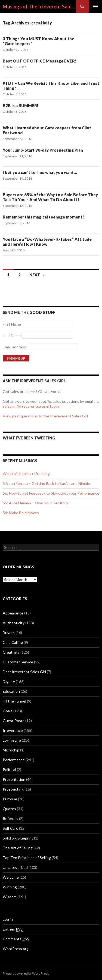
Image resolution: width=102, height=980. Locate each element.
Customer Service (18, 662)
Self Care (10, 828)
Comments (16, 939)
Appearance (13, 613)
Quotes (9, 809)
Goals (8, 711)
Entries (13, 929)
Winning (10, 887)
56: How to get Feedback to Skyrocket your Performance (51, 493)
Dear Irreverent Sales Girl (24, 672)
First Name (12, 324)
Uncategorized (15, 867)
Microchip (11, 750)
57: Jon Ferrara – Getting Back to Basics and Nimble (46, 483)
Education (11, 691)
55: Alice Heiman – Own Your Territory (35, 503)
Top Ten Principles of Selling (27, 858)
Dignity (9, 681)
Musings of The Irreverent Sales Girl (39, 7)
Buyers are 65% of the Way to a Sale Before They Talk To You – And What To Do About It (50, 197)
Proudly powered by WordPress (26, 973)
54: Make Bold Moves (21, 513)
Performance (14, 760)
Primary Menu (95, 7)
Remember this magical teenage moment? (44, 217)
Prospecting (13, 789)
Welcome (11, 877)
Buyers (9, 633)
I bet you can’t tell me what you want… (40, 172)
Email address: (15, 347)
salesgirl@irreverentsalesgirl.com (31, 406)
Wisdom (10, 897)
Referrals (10, 818)
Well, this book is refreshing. (27, 474)
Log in (8, 919)
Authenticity (14, 623)
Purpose (10, 799)
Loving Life (12, 740)
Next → (37, 275)
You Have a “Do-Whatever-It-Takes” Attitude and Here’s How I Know (47, 242)
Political (9, 770)
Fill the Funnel (14, 701)
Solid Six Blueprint (18, 838)
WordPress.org (16, 949)
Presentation (14, 779)
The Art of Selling (18, 848)
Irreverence (13, 730)
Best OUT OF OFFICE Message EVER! (39, 61)
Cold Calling (13, 642)
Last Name (12, 335)
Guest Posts (14, 721)
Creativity (11, 652)
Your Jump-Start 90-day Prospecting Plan (43, 150)
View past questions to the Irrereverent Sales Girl (45, 416)
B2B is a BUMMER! (21, 105)
